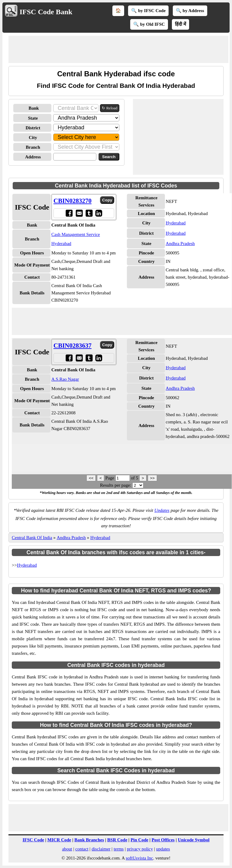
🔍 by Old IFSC (149, 24)
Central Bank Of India (32, 538)
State (33, 118)
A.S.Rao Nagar (65, 379)
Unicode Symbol (194, 840)
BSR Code (117, 840)
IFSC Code (33, 840)
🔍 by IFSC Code (148, 11)
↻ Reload (110, 108)
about (67, 849)
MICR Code (59, 840)
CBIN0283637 (72, 346)
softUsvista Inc (139, 858)
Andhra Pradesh (180, 244)
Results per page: (116, 485)
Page (110, 478)
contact (82, 849)
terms (119, 849)
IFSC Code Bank (46, 12)
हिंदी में (180, 24)
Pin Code (139, 840)
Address (33, 157)
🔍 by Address (190, 11)
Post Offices (163, 840)
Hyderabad (176, 223)
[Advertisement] (118, 49)
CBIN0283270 (72, 201)
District (33, 128)
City (33, 137)
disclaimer (101, 849)
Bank (34, 108)
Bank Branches (89, 840)
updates (163, 849)
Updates (162, 510)
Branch (33, 147)
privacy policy (140, 849)
